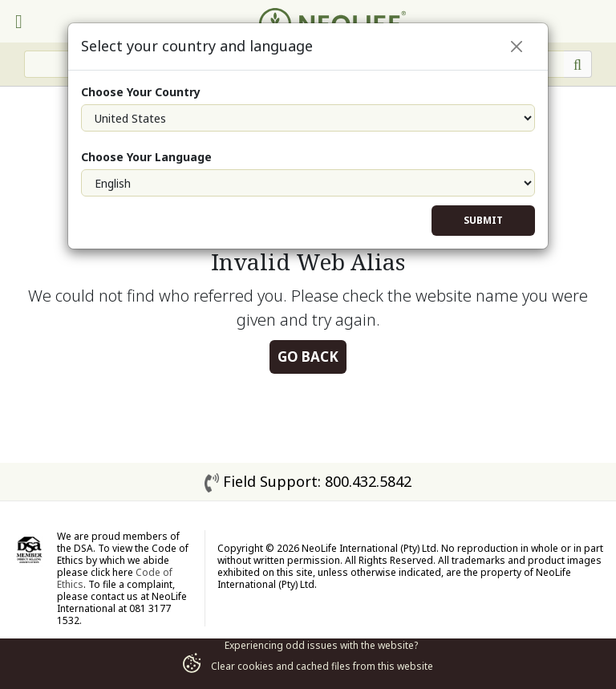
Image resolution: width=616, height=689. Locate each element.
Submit (483, 220)
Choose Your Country (141, 92)
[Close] (517, 47)
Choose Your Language (146, 157)
